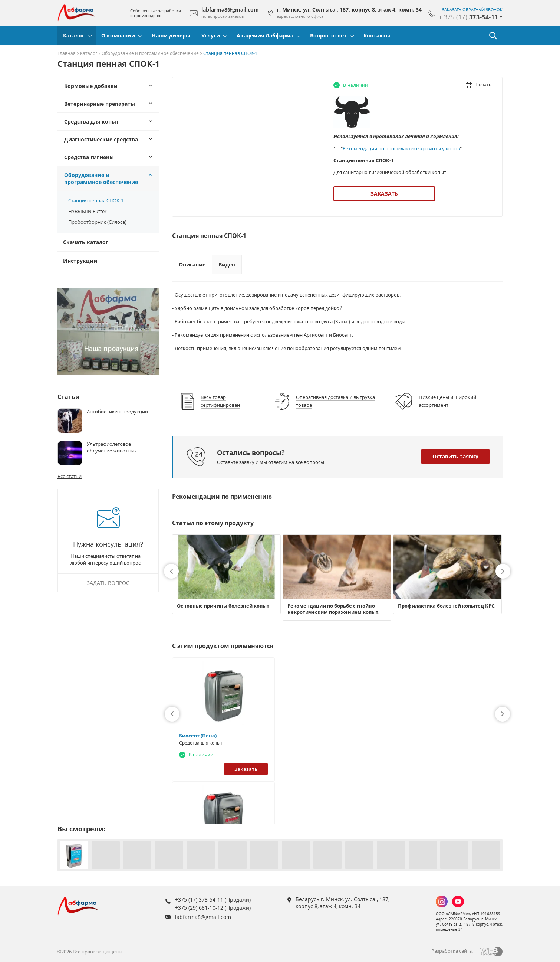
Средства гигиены (89, 157)
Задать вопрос (108, 583)
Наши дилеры (171, 35)
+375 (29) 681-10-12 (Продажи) (213, 908)
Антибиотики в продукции (117, 412)
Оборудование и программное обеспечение (150, 54)
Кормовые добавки (91, 86)
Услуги (211, 35)
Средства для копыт (92, 122)
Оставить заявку (455, 456)
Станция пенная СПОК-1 (96, 200)
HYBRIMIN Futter (87, 211)
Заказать (384, 194)
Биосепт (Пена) (198, 736)
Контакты (377, 35)
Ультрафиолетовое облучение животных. (112, 447)
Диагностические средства (101, 139)
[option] (226, 574)
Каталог (74, 35)
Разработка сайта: (452, 951)
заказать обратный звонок (472, 10)
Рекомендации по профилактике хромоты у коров (401, 148)
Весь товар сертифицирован (220, 401)
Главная (67, 54)
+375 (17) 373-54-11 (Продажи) (213, 899)
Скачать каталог (86, 242)
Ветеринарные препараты (100, 104)
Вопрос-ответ (328, 35)
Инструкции (80, 261)
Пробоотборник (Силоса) (97, 222)
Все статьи (70, 476)
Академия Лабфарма (265, 35)
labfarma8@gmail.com (203, 917)
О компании (118, 35)
